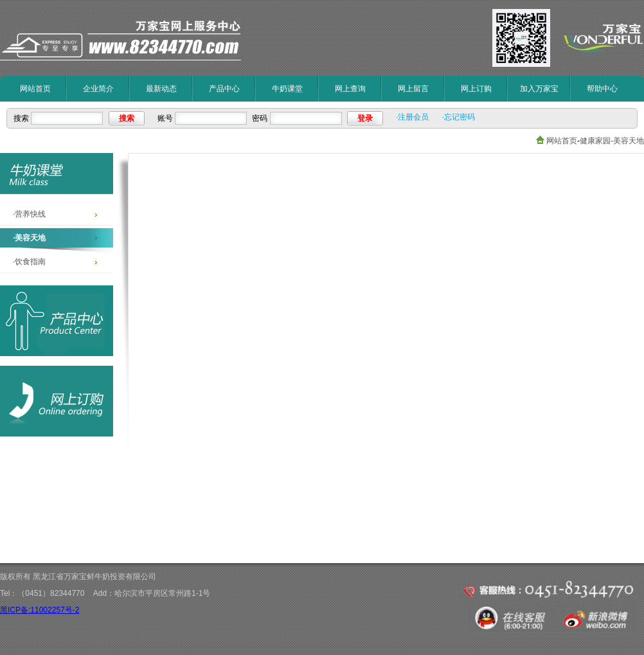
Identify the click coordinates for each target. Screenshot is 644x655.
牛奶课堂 (287, 89)
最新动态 (161, 89)
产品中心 (224, 89)
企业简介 (98, 89)
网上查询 (350, 89)
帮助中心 (602, 89)
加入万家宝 (539, 89)
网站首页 (35, 89)
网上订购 (476, 89)
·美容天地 (29, 238)
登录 (365, 118)
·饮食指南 (29, 262)
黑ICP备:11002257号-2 (40, 610)
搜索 (127, 118)
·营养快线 (29, 214)
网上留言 (413, 89)
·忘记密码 (458, 117)
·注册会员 (412, 117)
